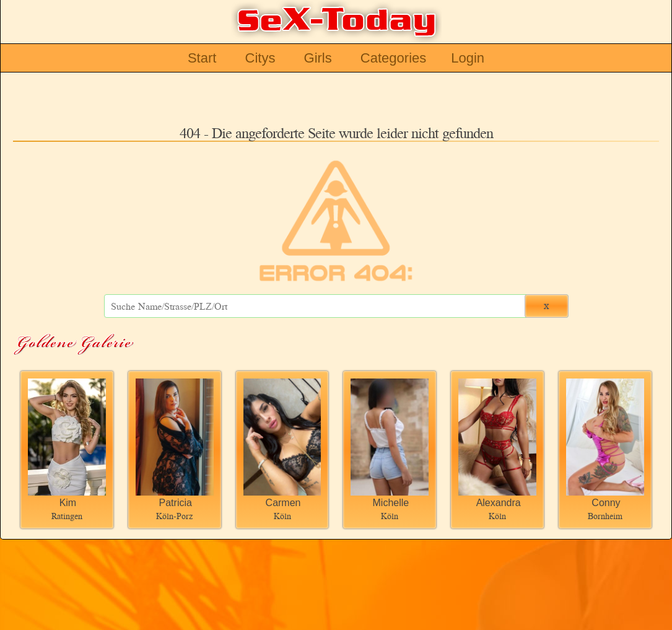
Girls (318, 58)
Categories (393, 58)
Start (202, 58)
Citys (260, 58)
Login (468, 58)
